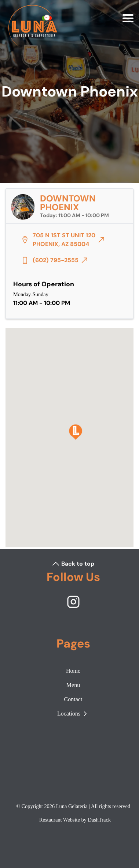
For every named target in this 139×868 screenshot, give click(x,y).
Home (73, 671)
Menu (73, 685)
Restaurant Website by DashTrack (75, 820)
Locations (73, 714)
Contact (73, 699)
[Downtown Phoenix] (76, 432)
